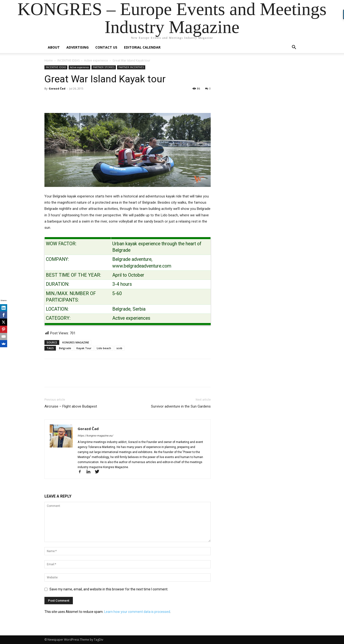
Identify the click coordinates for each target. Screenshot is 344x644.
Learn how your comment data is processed (137, 612)
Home (49, 60)
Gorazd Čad (57, 88)
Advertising (78, 47)
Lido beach (104, 348)
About (54, 47)
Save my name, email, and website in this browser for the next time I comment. (109, 589)
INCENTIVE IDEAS (68, 60)
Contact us (106, 47)
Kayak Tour (84, 348)
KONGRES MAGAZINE (76, 342)
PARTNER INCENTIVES (131, 67)
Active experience (96, 60)
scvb (119, 348)
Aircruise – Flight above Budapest (71, 406)
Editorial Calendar (142, 47)
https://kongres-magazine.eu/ (95, 436)
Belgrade (65, 348)
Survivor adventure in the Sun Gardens (181, 406)
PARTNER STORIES (104, 67)
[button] (294, 48)
